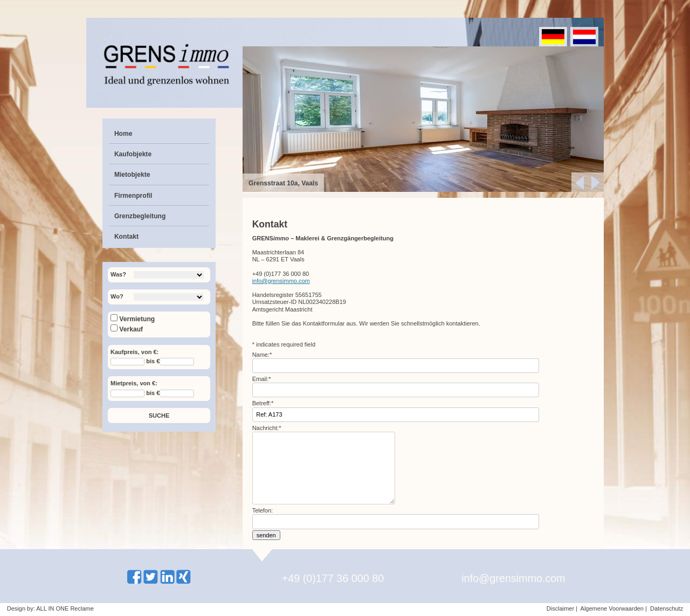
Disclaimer (560, 608)
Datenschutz (667, 608)
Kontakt (126, 237)
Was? (118, 274)
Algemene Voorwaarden (612, 608)
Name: (262, 355)
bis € (153, 362)
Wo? (117, 296)
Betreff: (263, 403)
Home (123, 134)
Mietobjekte (132, 175)
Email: (262, 379)
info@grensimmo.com (281, 281)
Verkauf (127, 329)
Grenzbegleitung (140, 216)
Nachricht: (267, 428)
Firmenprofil (133, 196)
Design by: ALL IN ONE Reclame (50, 608)
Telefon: (263, 510)
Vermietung (133, 319)
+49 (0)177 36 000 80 (333, 578)
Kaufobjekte (133, 154)
